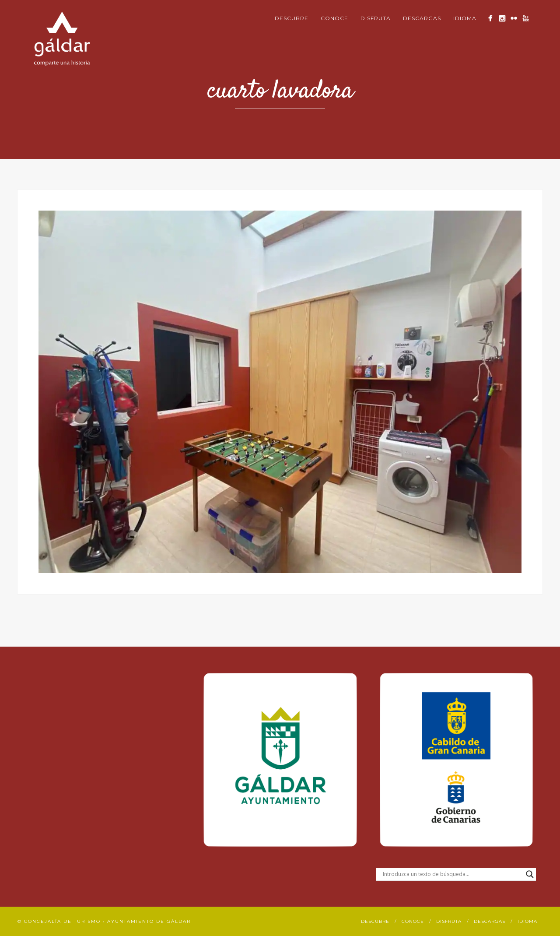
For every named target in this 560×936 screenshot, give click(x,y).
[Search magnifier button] (530, 874)
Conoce (334, 18)
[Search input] (452, 874)
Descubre (292, 18)
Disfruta (376, 18)
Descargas (422, 18)
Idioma (465, 18)
